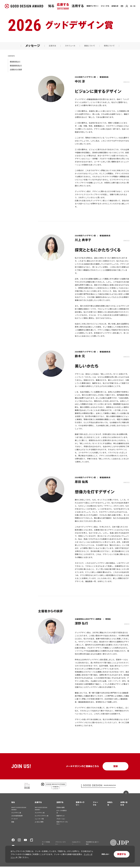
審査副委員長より (16, 67)
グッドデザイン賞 (16, 814)
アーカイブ (14, 820)
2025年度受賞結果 (17, 817)
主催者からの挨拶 (16, 71)
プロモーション (61, 820)
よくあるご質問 (39, 823)
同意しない (105, 854)
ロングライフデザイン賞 (42, 817)
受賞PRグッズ (60, 817)
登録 (116, 768)
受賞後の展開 (60, 809)
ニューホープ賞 (39, 820)
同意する (122, 854)
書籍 (13, 823)
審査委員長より (15, 63)
